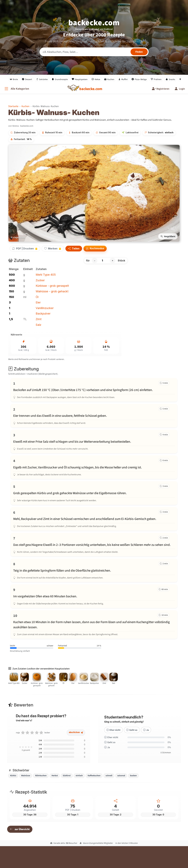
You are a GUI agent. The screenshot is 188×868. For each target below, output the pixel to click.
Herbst (55, 775)
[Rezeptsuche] (94, 52)
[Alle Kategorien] (17, 89)
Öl (37, 297)
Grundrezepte (60, 79)
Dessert (27, 79)
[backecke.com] (91, 89)
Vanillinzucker (45, 308)
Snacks (170, 79)
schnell (109, 775)
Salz (38, 325)
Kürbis (13, 775)
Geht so (131, 734)
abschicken (76, 736)
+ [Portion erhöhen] (113, 261)
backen (133, 775)
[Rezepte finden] (139, 52)
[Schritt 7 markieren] (94, 545)
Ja (145, 734)
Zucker (40, 280)
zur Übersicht (20, 829)
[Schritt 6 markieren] (94, 519)
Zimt (39, 319)
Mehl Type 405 (46, 275)
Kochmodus (95, 249)
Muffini (123, 79)
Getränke (42, 79)
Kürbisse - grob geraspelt (52, 286)
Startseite (13, 106)
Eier (38, 302)
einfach (79, 775)
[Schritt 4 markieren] (94, 467)
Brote (14, 79)
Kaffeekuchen (94, 775)
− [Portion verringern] (95, 261)
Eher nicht (113, 734)
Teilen (74, 249)
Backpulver (43, 313)
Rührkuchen (41, 775)
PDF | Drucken (25, 248)
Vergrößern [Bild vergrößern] (168, 236)
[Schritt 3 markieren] (94, 441)
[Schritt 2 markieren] (94, 416)
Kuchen (109, 79)
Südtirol (67, 775)
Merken (53, 248)
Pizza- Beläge (139, 79)
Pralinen (156, 79)
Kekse (96, 79)
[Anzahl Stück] (104, 261)
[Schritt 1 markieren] (94, 390)
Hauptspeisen (80, 79)
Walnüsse (26, 775)
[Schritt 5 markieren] (94, 493)
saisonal (121, 775)
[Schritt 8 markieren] (94, 570)
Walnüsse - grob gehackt (52, 291)
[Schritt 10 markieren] (94, 625)
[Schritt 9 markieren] (94, 596)
